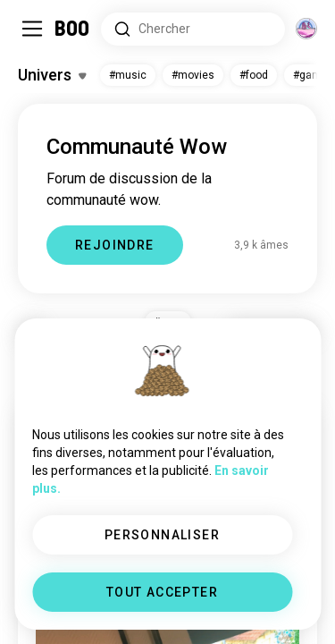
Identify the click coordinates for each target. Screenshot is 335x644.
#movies (193, 75)
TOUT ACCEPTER (162, 592)
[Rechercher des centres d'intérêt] (193, 29)
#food (254, 75)
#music (128, 75)
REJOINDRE (115, 245)
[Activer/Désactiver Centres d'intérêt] (52, 75)
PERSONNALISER (162, 535)
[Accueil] (73, 29)
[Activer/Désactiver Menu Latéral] (32, 29)
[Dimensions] (306, 29)
